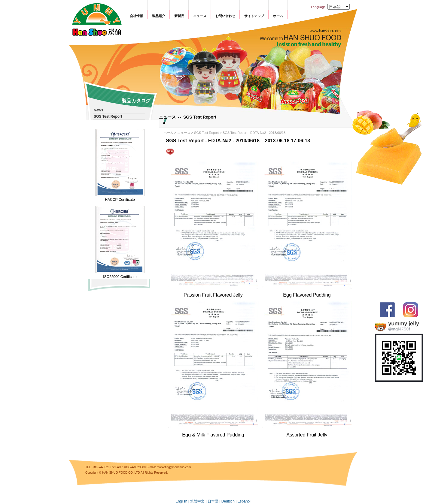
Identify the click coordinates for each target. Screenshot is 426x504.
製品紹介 (159, 16)
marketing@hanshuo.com (174, 467)
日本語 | (215, 501)
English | (183, 501)
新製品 (179, 16)
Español (244, 501)
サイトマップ (254, 16)
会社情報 (136, 16)
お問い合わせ (225, 16)
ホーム (278, 16)
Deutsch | (230, 501)
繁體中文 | (199, 501)
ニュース (200, 16)
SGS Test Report (206, 133)
